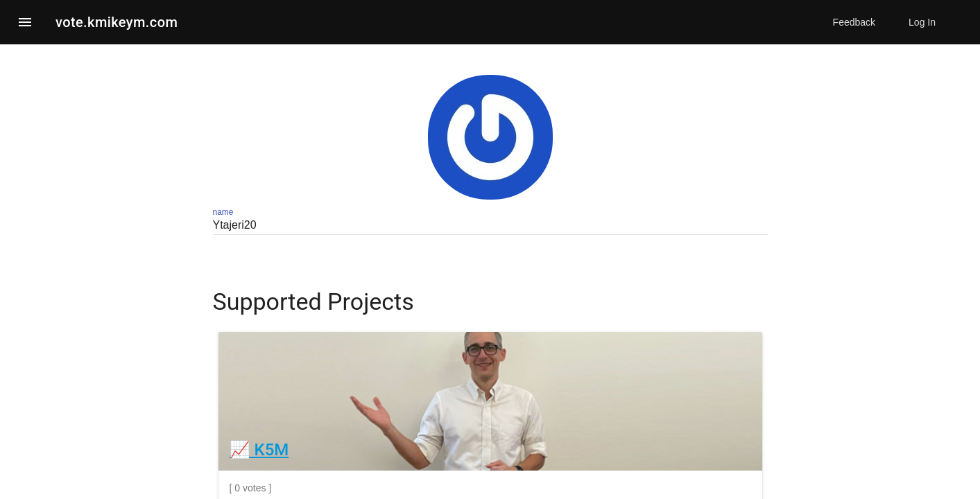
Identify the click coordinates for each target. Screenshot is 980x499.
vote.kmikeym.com (117, 22)
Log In (922, 22)
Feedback (854, 22)
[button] (25, 22)
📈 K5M (259, 450)
